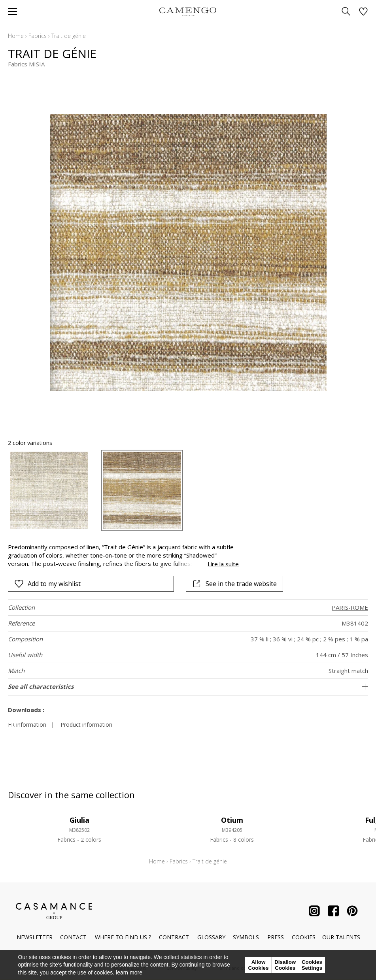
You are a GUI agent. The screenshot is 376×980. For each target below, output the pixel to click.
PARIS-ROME (350, 607)
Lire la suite (223, 564)
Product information (86, 725)
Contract (174, 937)
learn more (129, 972)
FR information (27, 725)
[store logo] (188, 12)
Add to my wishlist (47, 584)
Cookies (304, 937)
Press (276, 937)
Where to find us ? (123, 937)
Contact (73, 937)
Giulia (79, 820)
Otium (232, 820)
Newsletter (35, 937)
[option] (49, 491)
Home (16, 36)
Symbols (246, 937)
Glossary (211, 937)
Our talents (341, 937)
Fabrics (38, 36)
